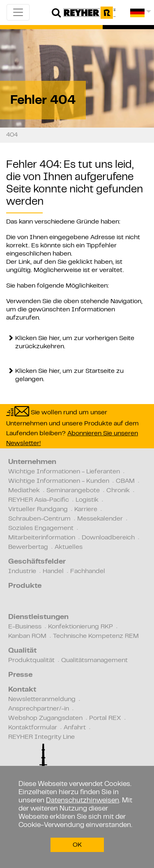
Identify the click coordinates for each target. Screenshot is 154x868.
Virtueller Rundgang (38, 509)
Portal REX (105, 718)
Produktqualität (31, 660)
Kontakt (22, 690)
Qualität (22, 651)
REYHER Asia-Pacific (39, 500)
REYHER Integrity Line (41, 737)
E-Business (25, 627)
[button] (141, 16)
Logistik (87, 500)
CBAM (125, 481)
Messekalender (100, 519)
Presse (20, 675)
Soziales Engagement (41, 528)
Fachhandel (88, 571)
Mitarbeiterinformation (42, 538)
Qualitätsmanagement (94, 660)
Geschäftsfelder (37, 562)
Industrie (22, 571)
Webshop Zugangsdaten (45, 718)
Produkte (25, 586)
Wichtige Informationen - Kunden (59, 481)
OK (77, 845)
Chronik (118, 491)
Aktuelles (69, 547)
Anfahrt (75, 728)
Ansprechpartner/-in (39, 709)
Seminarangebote (73, 491)
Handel (53, 571)
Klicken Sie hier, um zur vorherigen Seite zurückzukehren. (75, 343)
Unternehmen (32, 462)
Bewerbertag (28, 547)
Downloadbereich (108, 538)
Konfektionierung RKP (80, 627)
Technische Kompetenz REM (96, 636)
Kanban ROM (27, 636)
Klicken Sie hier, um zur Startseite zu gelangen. (69, 375)
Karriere (86, 509)
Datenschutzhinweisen (83, 801)
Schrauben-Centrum (39, 519)
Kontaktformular (33, 728)
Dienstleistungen (38, 617)
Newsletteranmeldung (42, 699)
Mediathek (24, 491)
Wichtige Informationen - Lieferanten (64, 472)
